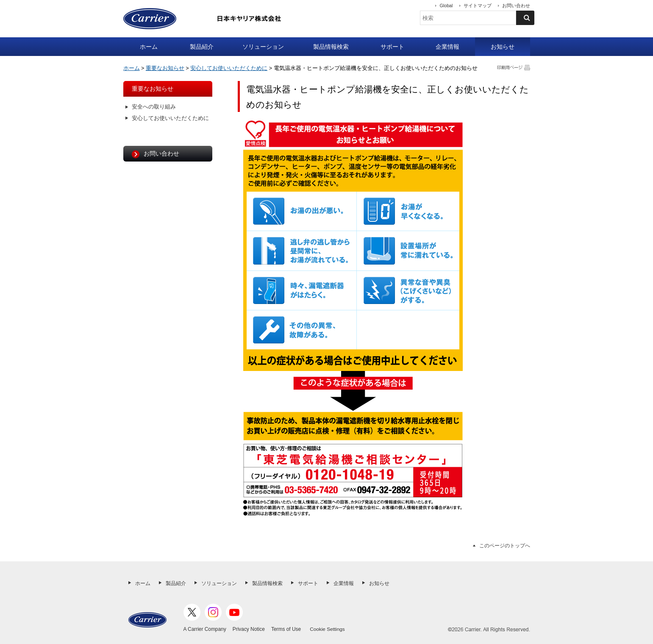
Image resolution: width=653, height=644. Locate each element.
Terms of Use (286, 629)
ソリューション (263, 47)
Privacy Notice (249, 629)
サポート (392, 47)
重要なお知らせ (165, 68)
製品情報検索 (331, 47)
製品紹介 (202, 47)
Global (446, 6)
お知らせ (503, 47)
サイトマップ (478, 6)
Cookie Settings (327, 629)
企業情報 (447, 47)
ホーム (149, 47)
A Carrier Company (205, 629)
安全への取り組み (154, 107)
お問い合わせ (516, 6)
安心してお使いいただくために (229, 68)
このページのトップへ (505, 546)
